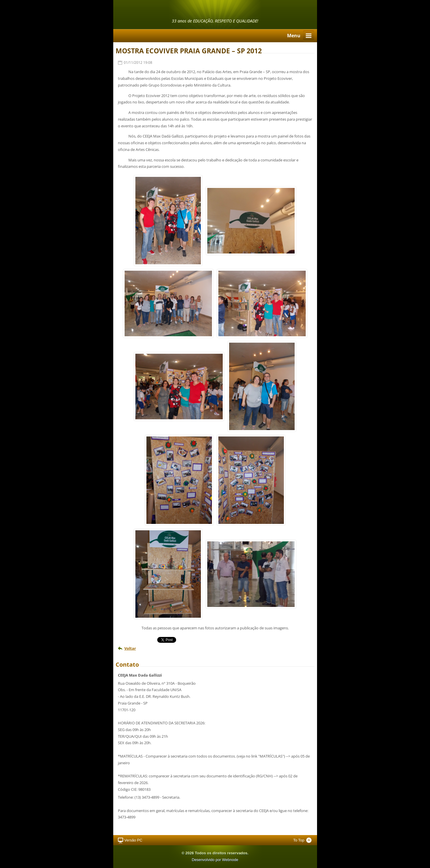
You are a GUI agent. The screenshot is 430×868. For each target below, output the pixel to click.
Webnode (230, 860)
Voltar (130, 648)
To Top (299, 840)
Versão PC (133, 840)
